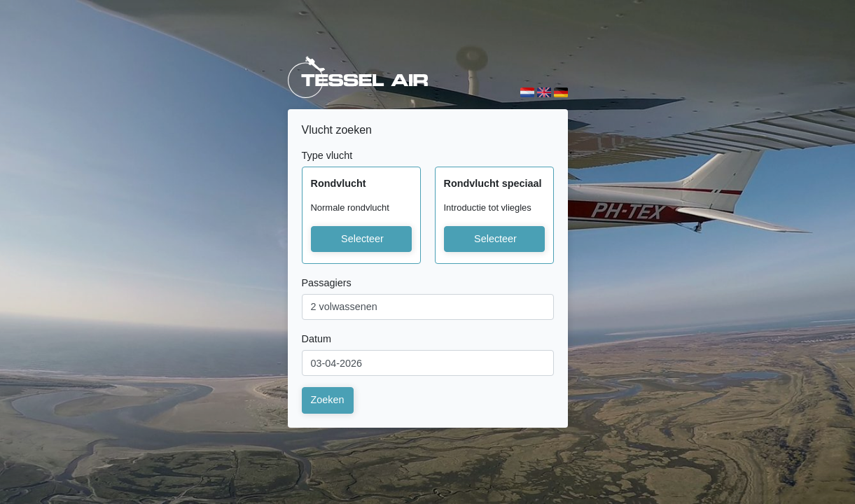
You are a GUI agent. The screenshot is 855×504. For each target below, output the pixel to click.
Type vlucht (327, 155)
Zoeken (328, 400)
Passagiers (327, 283)
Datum (317, 339)
